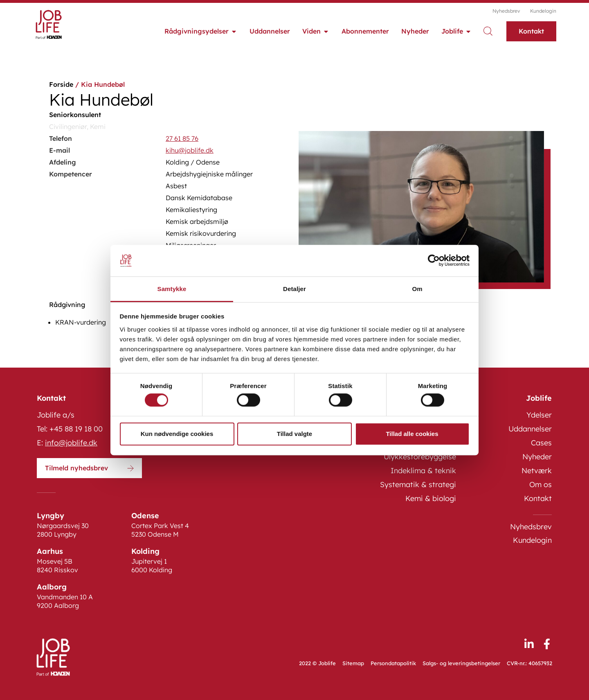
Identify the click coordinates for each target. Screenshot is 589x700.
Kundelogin (543, 11)
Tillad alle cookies (412, 434)
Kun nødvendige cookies (177, 434)
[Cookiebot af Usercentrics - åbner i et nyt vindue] (434, 261)
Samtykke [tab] (172, 289)
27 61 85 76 (182, 138)
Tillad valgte (294, 434)
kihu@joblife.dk (190, 150)
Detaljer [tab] (294, 289)
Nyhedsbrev (506, 11)
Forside (61, 84)
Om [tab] (417, 289)
